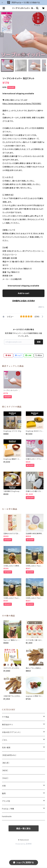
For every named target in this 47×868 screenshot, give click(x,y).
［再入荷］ (6, 763)
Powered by (24, 844)
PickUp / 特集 (8, 809)
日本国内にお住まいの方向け (24, 301)
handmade (7, 816)
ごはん (5, 740)
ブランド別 (6, 801)
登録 (39, 342)
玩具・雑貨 (6, 748)
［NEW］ (5, 770)
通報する (41, 307)
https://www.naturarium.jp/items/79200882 (22, 104)
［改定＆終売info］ (9, 755)
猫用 (4, 793)
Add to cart (23, 293)
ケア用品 (6, 717)
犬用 (4, 786)
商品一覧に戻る (24, 828)
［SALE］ (5, 778)
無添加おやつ (7, 725)
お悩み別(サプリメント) (11, 732)
